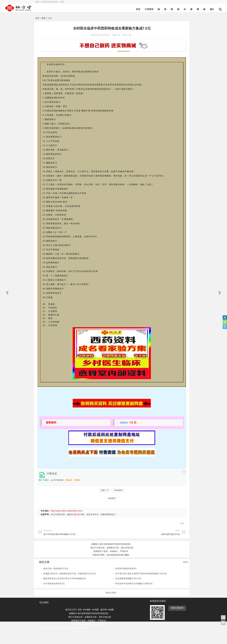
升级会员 (69, 493)
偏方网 (104, 622)
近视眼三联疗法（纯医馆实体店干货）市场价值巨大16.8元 (70, 587)
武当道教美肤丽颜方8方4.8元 (109, 591)
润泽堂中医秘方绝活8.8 (107, 582)
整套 (44, 18)
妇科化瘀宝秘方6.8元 (116, 545)
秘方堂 (77, 527)
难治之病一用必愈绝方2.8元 (56, 582)
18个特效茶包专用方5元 (54, 597)
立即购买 (77, 493)
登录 (63, 2)
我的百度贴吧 (177, 621)
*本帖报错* (98, 503)
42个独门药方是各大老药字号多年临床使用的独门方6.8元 (122, 587)
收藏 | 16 (85, 503)
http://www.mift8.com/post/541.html (67, 524)
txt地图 (111, 622)
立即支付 (104, 436)
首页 (107, 9)
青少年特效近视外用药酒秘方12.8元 (68, 545)
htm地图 (87, 622)
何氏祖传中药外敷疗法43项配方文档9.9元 (115, 597)
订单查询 (118, 9)
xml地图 (95, 622)
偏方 (181, 9)
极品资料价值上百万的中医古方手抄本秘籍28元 (65, 591)
